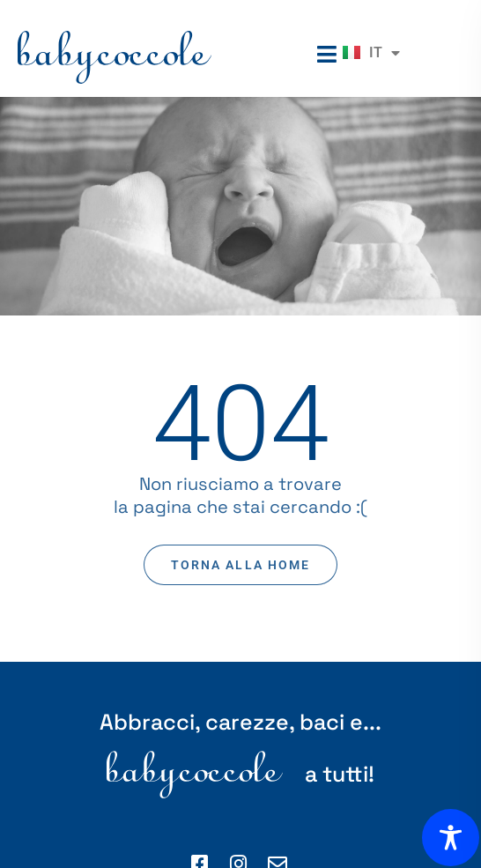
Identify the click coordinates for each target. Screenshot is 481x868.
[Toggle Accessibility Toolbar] (451, 838)
